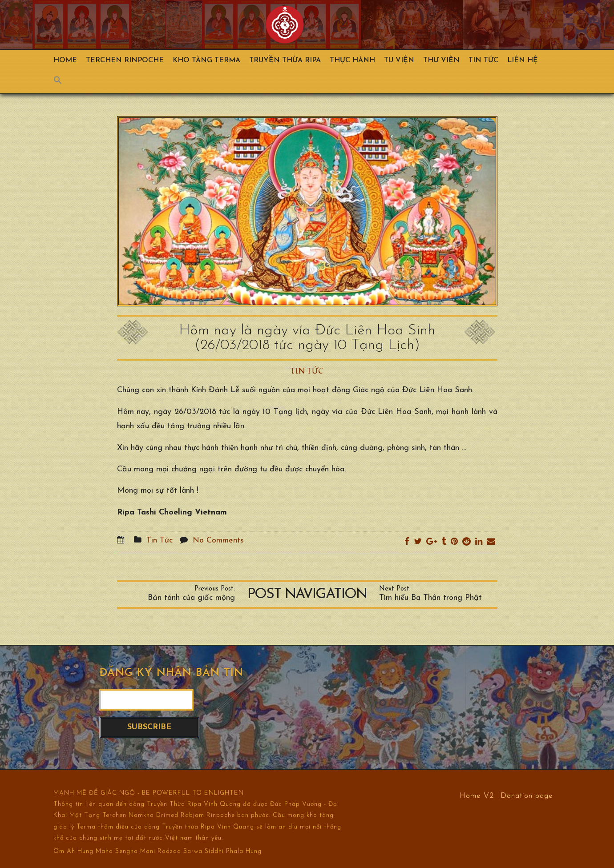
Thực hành (352, 60)
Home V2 (477, 795)
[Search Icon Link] (62, 82)
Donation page (527, 795)
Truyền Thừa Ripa (285, 60)
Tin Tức (483, 60)
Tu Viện (399, 60)
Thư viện (441, 60)
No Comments (218, 540)
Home (65, 60)
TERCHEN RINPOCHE (125, 60)
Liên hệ (523, 60)
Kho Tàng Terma (206, 60)
